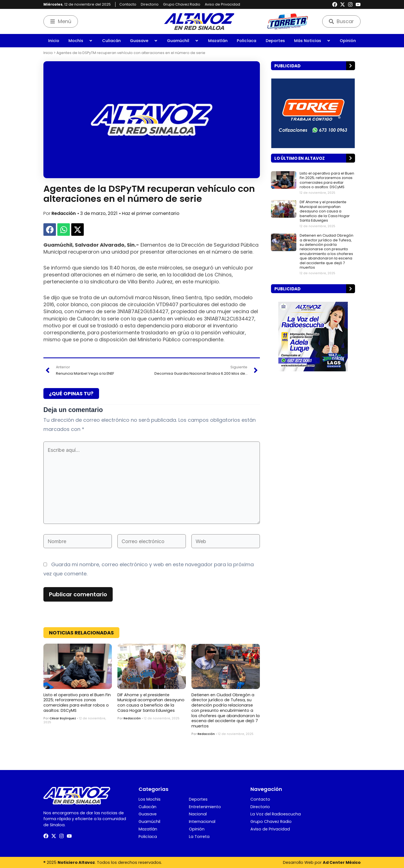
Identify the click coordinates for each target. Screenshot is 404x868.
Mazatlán (218, 41)
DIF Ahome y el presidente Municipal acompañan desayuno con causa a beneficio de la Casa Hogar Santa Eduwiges (151, 703)
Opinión (348, 41)
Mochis (81, 41)
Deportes (275, 41)
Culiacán (111, 41)
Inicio (54, 41)
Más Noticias (312, 41)
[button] (50, 230)
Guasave (144, 41)
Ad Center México (342, 862)
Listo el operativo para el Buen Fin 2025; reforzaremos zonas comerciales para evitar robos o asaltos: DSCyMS (77, 703)
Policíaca (247, 41)
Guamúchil (183, 41)
